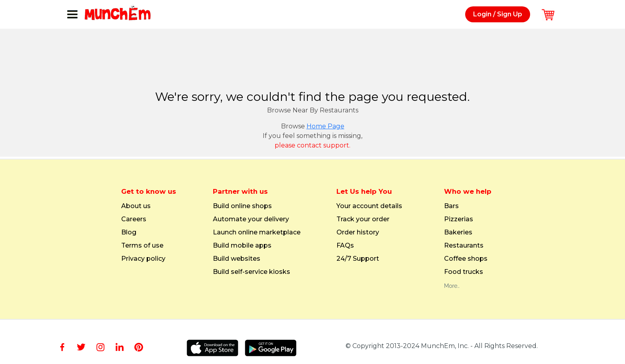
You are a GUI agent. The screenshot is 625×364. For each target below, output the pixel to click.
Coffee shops (466, 259)
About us (136, 206)
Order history (358, 232)
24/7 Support (358, 259)
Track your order (363, 219)
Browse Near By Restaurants (313, 110)
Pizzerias (459, 219)
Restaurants (464, 246)
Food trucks (464, 272)
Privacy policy (143, 259)
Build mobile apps (242, 246)
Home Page (325, 126)
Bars (451, 206)
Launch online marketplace (257, 232)
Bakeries (458, 232)
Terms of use (142, 246)
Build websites (237, 259)
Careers (134, 219)
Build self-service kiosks (252, 272)
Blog (129, 232)
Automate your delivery (251, 219)
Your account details (369, 206)
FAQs (345, 246)
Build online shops (242, 206)
